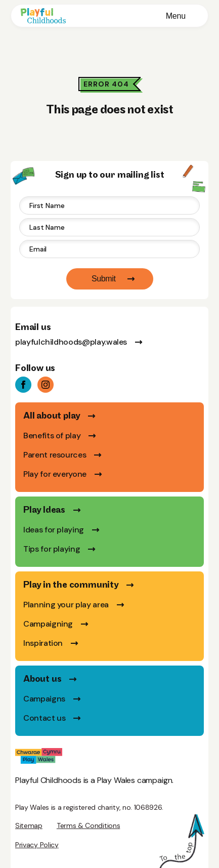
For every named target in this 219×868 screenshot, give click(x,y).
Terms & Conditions (88, 825)
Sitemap (29, 825)
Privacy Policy (37, 845)
